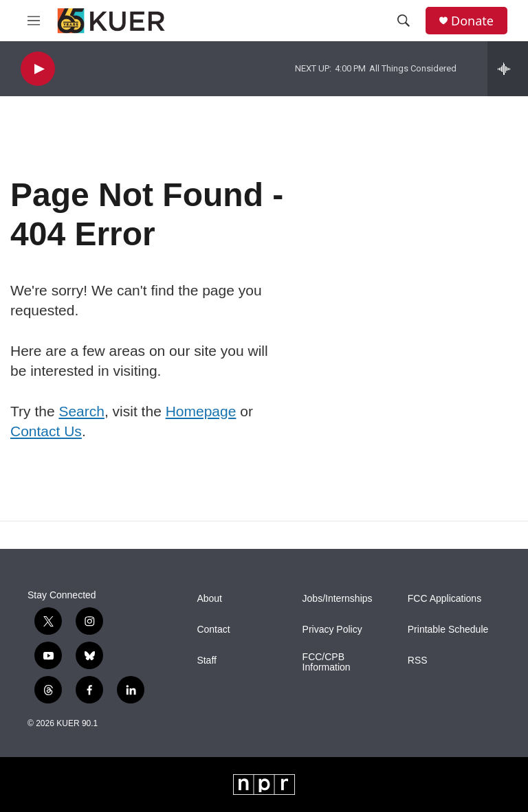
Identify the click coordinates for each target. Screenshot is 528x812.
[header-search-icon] (404, 21)
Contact (213, 630)
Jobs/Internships (338, 599)
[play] (38, 69)
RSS (418, 661)
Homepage (201, 411)
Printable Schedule (448, 630)
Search (81, 411)
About (209, 599)
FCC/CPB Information (327, 663)
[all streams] (508, 69)
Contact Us (46, 431)
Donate (472, 21)
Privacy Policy (332, 630)
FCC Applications (444, 599)
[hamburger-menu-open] (34, 21)
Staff (207, 661)
